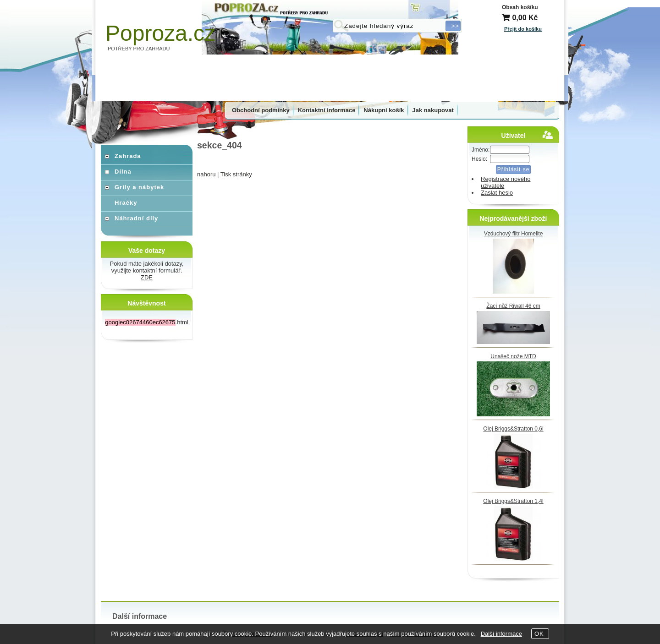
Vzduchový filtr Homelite (514, 234)
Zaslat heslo (497, 193)
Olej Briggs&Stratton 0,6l (513, 429)
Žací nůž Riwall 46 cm (513, 306)
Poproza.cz (160, 33)
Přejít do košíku (523, 29)
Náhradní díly (136, 218)
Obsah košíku (520, 7)
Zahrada (128, 156)
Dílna (123, 172)
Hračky (126, 203)
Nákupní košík (384, 110)
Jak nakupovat (433, 110)
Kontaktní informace (327, 110)
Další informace (501, 634)
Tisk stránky (236, 174)
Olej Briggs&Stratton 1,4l (513, 501)
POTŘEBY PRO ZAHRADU (139, 49)
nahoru (206, 174)
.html (146, 322)
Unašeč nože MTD (513, 356)
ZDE (147, 277)
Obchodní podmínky (261, 110)
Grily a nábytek (139, 187)
